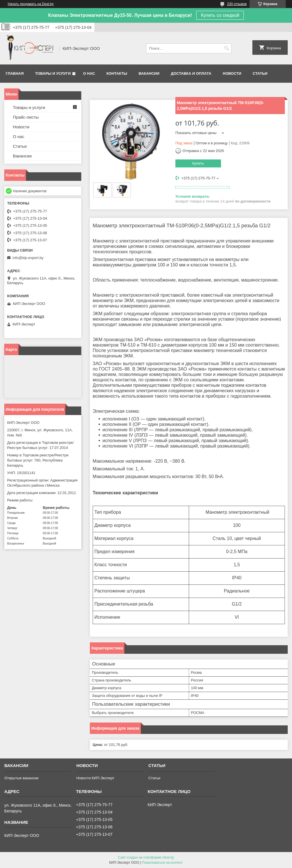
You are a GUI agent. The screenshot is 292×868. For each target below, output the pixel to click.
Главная (15, 73)
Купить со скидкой (220, 15)
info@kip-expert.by (28, 258)
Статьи (260, 73)
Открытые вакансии (21, 778)
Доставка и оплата (191, 73)
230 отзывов (237, 4)
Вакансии (149, 73)
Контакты (117, 73)
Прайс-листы (26, 117)
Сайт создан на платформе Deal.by (146, 857)
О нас (89, 73)
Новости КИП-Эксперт (95, 778)
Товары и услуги (53, 73)
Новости (232, 73)
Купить (198, 163)
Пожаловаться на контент (162, 863)
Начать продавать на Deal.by (31, 4)
